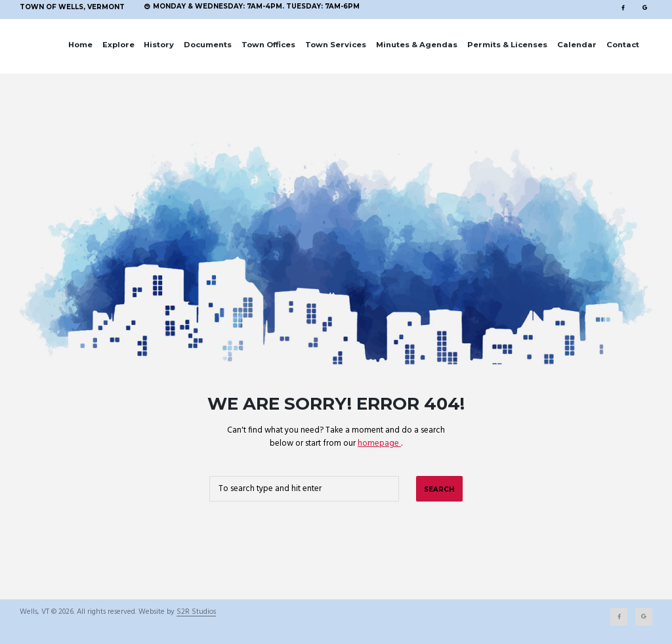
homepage (379, 443)
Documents (208, 45)
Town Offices (268, 45)
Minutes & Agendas (417, 45)
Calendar (577, 45)
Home (80, 45)
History (159, 45)
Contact (623, 45)
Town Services (336, 45)
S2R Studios (196, 612)
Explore (118, 45)
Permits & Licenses (507, 45)
